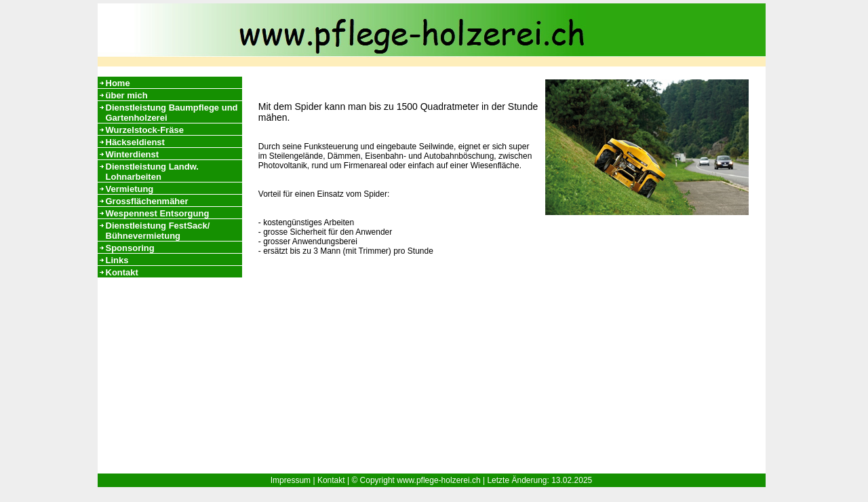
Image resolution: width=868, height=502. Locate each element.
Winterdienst (133, 154)
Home (118, 83)
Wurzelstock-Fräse (145, 130)
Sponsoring (130, 248)
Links (117, 260)
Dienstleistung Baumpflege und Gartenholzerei (172, 113)
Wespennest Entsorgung (158, 213)
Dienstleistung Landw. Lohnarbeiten (152, 172)
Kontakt (122, 272)
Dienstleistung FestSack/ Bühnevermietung (158, 231)
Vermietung (130, 189)
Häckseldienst (135, 142)
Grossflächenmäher (147, 201)
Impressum (291, 480)
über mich (127, 95)
